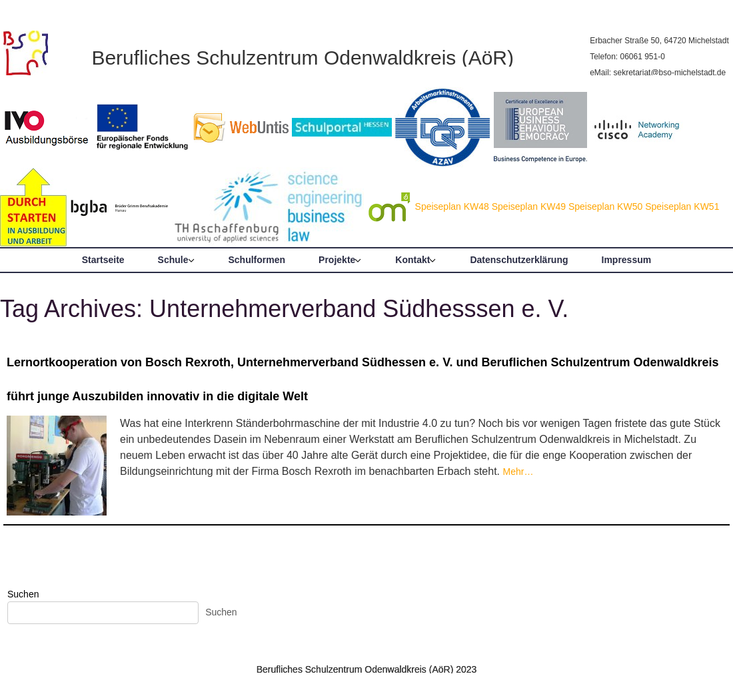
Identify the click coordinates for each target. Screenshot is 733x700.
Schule (173, 260)
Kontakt (412, 260)
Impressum (627, 260)
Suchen (23, 594)
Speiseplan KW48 (452, 206)
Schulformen (257, 260)
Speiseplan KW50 (605, 206)
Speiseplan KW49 (529, 206)
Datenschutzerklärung (519, 260)
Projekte (337, 260)
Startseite (103, 260)
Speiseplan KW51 (682, 206)
